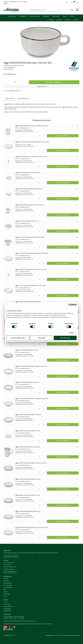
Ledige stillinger (7, 611)
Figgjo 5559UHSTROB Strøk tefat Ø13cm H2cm (28, 173)
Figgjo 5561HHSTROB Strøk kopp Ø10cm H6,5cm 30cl (30, 237)
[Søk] (44, 10)
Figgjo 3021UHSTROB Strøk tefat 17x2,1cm (27, 350)
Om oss (20, 2)
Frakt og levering (8, 587)
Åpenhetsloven (7, 609)
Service (65, 16)
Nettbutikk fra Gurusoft (9, 635)
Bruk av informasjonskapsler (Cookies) (70, 635)
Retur (5, 590)
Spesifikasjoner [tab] (24, 98)
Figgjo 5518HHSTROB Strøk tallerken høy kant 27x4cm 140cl (32, 528)
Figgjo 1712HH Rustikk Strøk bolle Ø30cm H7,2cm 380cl (30, 285)
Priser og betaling (8, 585)
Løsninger (51, 20)
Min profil (6, 579)
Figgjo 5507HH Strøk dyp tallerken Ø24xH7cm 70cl (29, 189)
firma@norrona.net (9, 562)
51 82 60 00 (7, 565)
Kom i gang (6, 581)
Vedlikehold (14, 2)
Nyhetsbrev (7, 551)
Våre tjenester (7, 604)
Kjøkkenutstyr (12, 16)
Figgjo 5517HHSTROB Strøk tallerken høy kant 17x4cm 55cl (31, 366)
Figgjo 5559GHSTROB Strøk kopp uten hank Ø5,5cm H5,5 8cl (32, 126)
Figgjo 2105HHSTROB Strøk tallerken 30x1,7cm (28, 511)
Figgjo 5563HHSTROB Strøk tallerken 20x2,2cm (28, 479)
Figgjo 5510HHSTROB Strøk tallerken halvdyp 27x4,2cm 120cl (32, 398)
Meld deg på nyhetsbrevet (11, 556)
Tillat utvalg (41, 338)
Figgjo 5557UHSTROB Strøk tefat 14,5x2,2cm (27, 382)
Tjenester (60, 20)
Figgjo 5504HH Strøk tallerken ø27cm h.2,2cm (28, 495)
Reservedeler (56, 16)
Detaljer (71, 333)
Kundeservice (8, 576)
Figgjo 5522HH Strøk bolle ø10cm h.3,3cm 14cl (28, 302)
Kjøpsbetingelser (50, 635)
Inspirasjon (7, 2)
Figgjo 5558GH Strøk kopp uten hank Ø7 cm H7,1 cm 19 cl (31, 269)
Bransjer (68, 20)
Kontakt (76, 20)
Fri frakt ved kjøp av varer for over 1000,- (14, 616)
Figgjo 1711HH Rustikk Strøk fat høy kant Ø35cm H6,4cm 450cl (32, 142)
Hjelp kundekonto (8, 583)
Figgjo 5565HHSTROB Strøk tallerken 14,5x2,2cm (28, 415)
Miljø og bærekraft (8, 606)
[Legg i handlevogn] (54, 82)
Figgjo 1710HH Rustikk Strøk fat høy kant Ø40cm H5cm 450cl (32, 253)
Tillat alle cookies (65, 338)
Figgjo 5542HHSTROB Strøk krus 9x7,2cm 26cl (28, 447)
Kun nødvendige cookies (18, 338)
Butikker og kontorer (9, 569)
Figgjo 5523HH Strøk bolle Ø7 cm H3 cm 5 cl (27, 221)
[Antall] (15, 82)
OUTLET (72, 16)
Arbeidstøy (46, 16)
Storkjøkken (23, 16)
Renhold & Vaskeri (34, 16)
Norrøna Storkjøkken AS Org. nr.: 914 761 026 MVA (10, 572)
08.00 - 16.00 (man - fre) (10, 567)
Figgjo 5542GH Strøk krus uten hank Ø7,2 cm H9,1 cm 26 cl (31, 157)
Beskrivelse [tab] (10, 98)
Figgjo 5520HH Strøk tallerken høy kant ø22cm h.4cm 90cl (31, 463)
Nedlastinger (7, 594)
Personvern (57, 635)
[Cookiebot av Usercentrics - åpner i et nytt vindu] (70, 305)
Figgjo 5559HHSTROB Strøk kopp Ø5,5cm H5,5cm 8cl (30, 205)
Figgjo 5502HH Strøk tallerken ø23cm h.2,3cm (28, 431)
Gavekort (6, 592)
